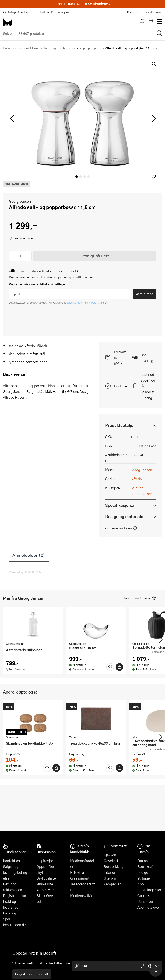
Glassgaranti (80, 878)
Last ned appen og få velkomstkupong (148, 386)
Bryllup (42, 872)
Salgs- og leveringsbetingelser (15, 872)
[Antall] (20, 256)
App (141, 884)
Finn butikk (133, 12)
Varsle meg (144, 294)
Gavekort (111, 861)
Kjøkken (110, 855)
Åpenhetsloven (149, 907)
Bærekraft (146, 867)
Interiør (110, 872)
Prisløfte (120, 386)
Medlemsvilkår (82, 896)
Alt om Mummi (48, 890)
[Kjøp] (119, 667)
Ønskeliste (45, 884)
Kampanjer (112, 884)
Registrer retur (15, 896)
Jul (39, 901)
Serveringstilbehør (56, 48)
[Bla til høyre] (153, 118)
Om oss (143, 861)
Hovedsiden (11, 48)
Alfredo (136, 479)
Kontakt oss (12, 861)
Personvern (146, 901)
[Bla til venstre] (12, 118)
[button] (154, 177)
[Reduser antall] (13, 256)
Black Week (46, 896)
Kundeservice (154, 12)
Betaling (10, 913)
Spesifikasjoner (120, 505)
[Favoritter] (110, 667)
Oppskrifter (45, 867)
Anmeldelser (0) (29, 555)
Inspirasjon (45, 861)
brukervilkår (95, 303)
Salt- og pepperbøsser (86, 48)
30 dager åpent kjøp (17, 12)
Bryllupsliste (46, 878)
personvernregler (76, 303)
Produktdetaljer (120, 425)
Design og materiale (124, 516)
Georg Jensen (20, 201)
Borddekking (31, 48)
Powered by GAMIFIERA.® (25, 572)
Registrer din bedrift (32, 974)
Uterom (110, 878)
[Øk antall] (28, 256)
